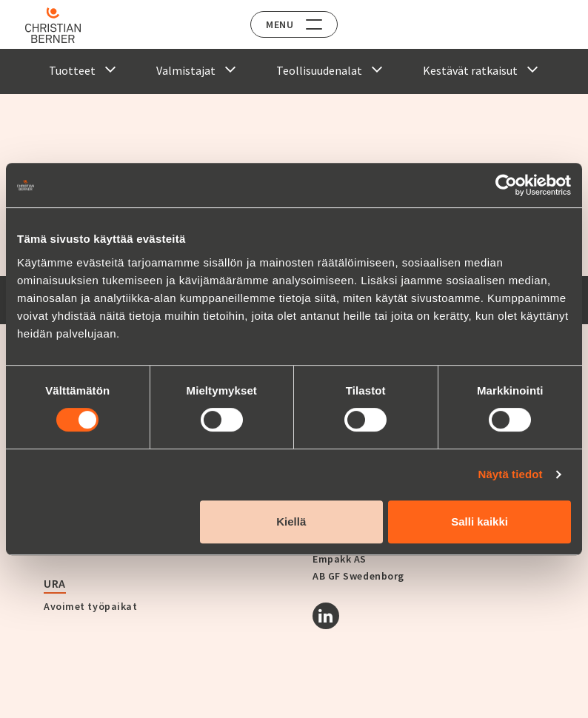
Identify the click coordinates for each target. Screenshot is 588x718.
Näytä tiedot (511, 474)
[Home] (54, 25)
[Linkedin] (326, 616)
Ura (55, 583)
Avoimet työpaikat (91, 606)
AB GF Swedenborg (358, 576)
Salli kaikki (480, 521)
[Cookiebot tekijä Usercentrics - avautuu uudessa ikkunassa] (506, 185)
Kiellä (291, 521)
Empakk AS (340, 559)
